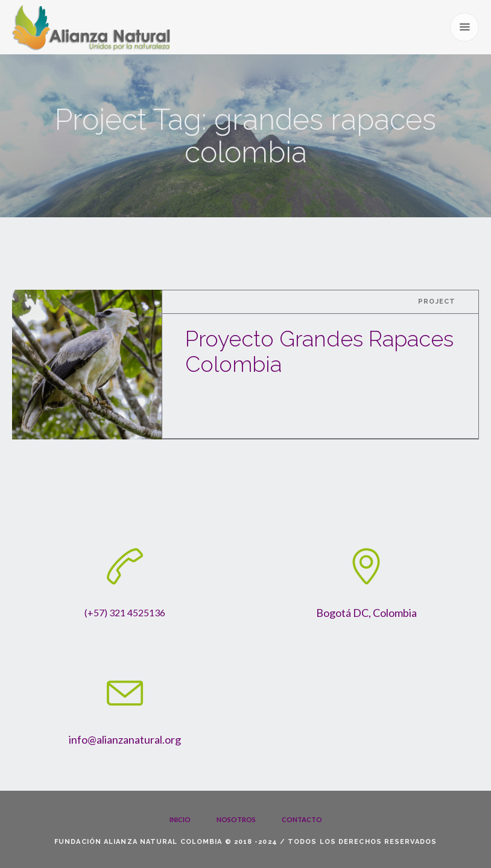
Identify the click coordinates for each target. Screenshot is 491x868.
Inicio (180, 819)
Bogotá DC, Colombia (366, 613)
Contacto (302, 819)
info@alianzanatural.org (125, 739)
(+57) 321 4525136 (125, 612)
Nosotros (236, 819)
